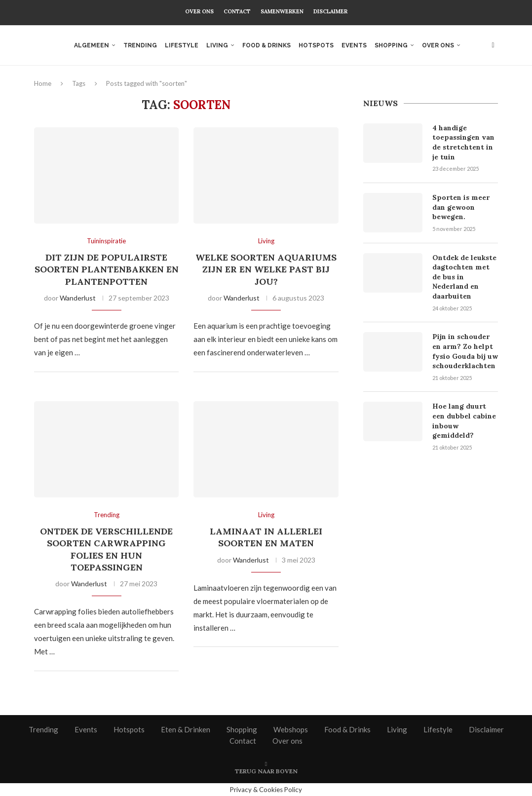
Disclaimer (330, 11)
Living (217, 45)
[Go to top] (266, 770)
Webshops (291, 729)
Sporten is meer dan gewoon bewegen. (461, 207)
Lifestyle (182, 45)
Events (354, 45)
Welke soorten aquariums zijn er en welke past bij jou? (266, 269)
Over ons (199, 11)
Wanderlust (78, 298)
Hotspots (316, 45)
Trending (140, 45)
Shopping (391, 45)
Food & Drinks (266, 45)
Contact (237, 11)
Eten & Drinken (186, 729)
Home (43, 83)
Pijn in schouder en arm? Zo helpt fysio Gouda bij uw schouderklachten (465, 351)
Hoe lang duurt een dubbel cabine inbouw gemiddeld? (464, 421)
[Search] (493, 45)
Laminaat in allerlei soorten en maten (266, 537)
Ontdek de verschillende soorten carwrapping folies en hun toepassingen (106, 549)
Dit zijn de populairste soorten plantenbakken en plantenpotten (107, 269)
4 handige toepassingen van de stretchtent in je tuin (463, 142)
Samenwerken (282, 11)
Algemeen (92, 45)
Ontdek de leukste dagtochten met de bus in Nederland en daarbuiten (464, 277)
